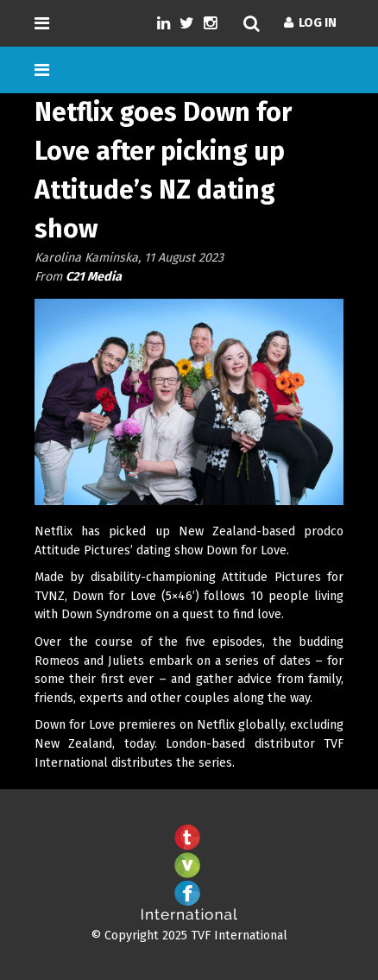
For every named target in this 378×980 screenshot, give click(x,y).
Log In (310, 23)
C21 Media (94, 277)
